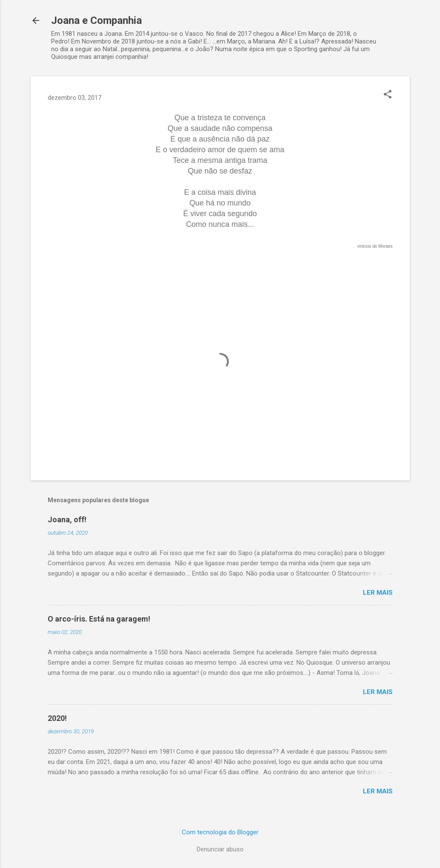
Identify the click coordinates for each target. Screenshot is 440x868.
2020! (57, 718)
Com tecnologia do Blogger (220, 832)
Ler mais (378, 593)
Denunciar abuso (220, 849)
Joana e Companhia (96, 20)
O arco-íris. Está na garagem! (99, 619)
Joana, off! (67, 519)
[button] (388, 95)
